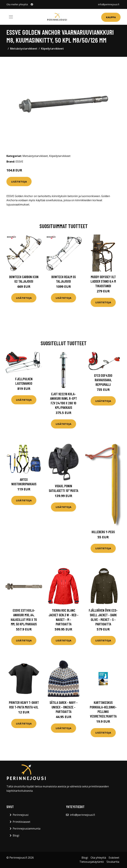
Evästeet (114, 858)
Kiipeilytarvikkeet (52, 49)
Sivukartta (113, 862)
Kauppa (111, 17)
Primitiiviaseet (21, 822)
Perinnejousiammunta (27, 829)
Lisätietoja (19, 182)
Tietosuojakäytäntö (92, 862)
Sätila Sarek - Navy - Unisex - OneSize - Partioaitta (64, 707)
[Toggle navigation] (11, 17)
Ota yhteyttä (98, 858)
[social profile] (32, 4)
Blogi (16, 835)
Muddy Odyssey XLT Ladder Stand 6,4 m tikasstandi (103, 281)
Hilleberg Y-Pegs (103, 532)
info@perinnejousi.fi (109, 4)
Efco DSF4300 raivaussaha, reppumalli (103, 380)
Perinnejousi (21, 815)
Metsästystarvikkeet (24, 49)
